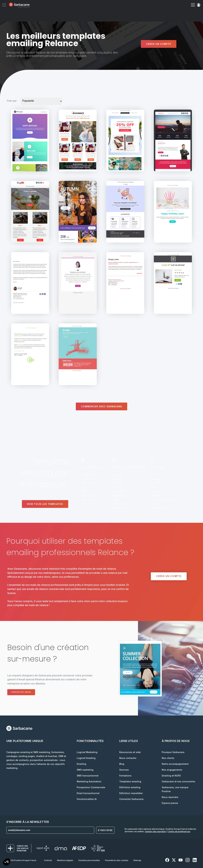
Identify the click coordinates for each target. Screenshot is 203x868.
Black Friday (89, 504)
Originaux (155, 504)
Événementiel (158, 508)
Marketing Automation (89, 781)
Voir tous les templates (45, 504)
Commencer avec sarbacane (101, 406)
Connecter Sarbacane (131, 799)
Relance (155, 483)
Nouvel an (88, 491)
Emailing (81, 764)
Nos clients (168, 758)
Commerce (157, 491)
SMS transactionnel (88, 776)
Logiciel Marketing (87, 752)
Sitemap (137, 860)
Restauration (119, 479)
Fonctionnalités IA (87, 799)
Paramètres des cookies (117, 860)
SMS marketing (85, 770)
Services (124, 770)
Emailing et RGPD (171, 776)
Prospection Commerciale (91, 787)
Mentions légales (65, 860)
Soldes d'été (89, 475)
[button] (7, 862)
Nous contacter (128, 758)
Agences (117, 483)
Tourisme (117, 475)
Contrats (48, 860)
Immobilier (118, 487)
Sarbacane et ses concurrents (178, 781)
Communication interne (163, 500)
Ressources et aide (130, 752)
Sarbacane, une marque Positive (175, 789)
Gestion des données (155, 831)
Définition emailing (130, 787)
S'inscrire (105, 830)
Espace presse (170, 803)
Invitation (155, 495)
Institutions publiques (124, 504)
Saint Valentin (89, 483)
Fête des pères (90, 495)
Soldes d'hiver (90, 479)
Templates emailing (130, 781)
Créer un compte (159, 44)
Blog (122, 764)
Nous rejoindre (170, 797)
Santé (115, 500)
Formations (125, 776)
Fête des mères (91, 500)
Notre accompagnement (175, 764)
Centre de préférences (179, 831)
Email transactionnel (88, 793)
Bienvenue (156, 479)
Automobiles (119, 495)
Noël (84, 487)
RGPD (154, 475)
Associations (119, 491)
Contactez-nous (23, 692)
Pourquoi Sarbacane (173, 752)
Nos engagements (172, 770)
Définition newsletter (131, 793)
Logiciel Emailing (86, 758)
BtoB (153, 487)
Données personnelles (89, 860)
